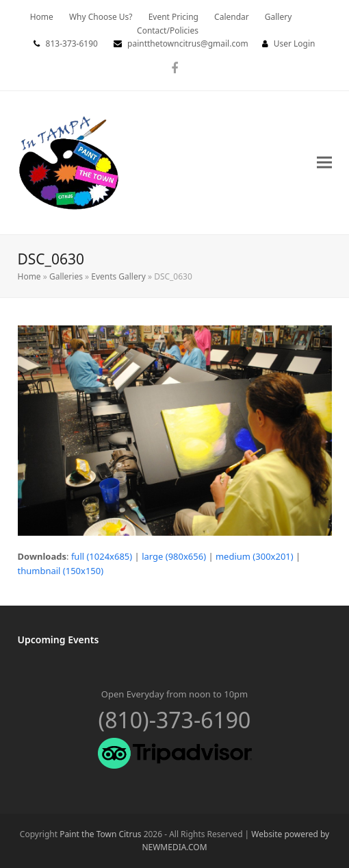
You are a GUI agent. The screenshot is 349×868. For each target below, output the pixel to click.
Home (29, 276)
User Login (295, 44)
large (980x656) (174, 556)
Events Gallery (118, 276)
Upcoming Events (59, 640)
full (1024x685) (102, 556)
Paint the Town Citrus (100, 834)
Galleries (66, 276)
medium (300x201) (255, 556)
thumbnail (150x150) (61, 571)
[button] (324, 163)
